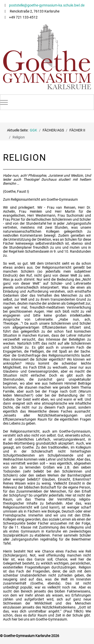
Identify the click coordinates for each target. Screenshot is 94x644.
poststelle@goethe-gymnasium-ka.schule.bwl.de (46, 5)
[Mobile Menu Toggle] (4, 102)
